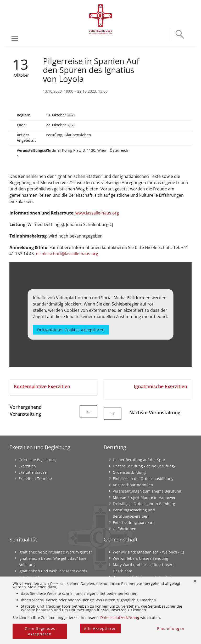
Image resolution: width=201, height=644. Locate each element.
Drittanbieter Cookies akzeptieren (71, 329)
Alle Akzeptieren (100, 628)
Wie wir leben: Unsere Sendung (141, 558)
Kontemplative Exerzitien (42, 386)
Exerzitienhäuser (33, 472)
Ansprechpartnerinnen (133, 485)
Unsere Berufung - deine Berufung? (144, 466)
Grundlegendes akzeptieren (40, 631)
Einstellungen (171, 628)
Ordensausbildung (129, 472)
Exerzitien (27, 466)
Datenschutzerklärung (120, 617)
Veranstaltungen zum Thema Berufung (147, 491)
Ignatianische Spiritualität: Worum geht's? (55, 552)
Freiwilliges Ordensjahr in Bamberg (144, 504)
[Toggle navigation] (15, 39)
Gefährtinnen (125, 529)
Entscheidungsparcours (134, 522)
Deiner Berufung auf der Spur (139, 460)
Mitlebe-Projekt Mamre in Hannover (144, 497)
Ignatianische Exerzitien (160, 386)
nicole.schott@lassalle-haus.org (67, 254)
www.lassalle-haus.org (97, 213)
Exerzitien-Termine (35, 479)
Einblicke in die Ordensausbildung (143, 479)
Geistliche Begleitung (37, 460)
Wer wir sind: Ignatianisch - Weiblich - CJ (148, 552)
